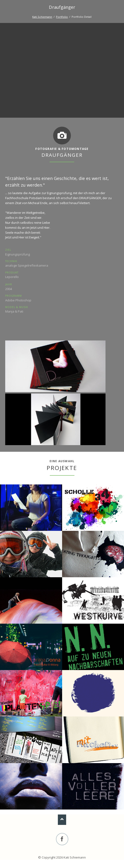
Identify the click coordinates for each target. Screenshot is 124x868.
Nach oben (62, 820)
